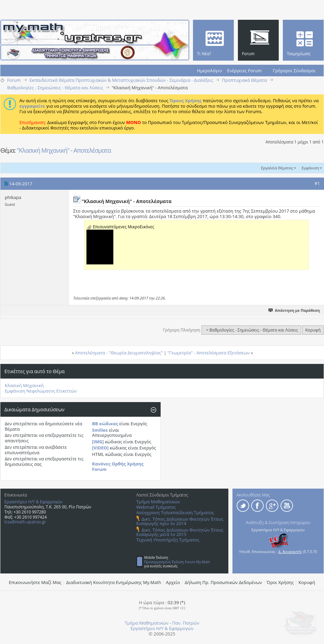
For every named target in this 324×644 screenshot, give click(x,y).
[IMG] (98, 442)
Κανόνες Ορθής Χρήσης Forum (118, 466)
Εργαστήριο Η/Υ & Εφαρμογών (34, 502)
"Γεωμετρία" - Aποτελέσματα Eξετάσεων (208, 353)
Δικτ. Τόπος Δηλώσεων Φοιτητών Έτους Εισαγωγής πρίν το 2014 (180, 521)
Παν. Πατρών (186, 623)
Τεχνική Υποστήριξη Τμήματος (168, 540)
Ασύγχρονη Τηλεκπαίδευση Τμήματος (175, 512)
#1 (317, 183)
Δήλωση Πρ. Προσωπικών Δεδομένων (223, 582)
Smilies (100, 430)
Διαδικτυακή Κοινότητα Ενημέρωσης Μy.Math (114, 582)
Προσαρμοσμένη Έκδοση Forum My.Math (177, 562)
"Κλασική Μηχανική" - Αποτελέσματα (64, 150)
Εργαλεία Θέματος (277, 168)
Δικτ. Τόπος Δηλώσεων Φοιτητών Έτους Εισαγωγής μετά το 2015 (180, 532)
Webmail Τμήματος (156, 507)
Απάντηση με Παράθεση (295, 310)
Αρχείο (173, 582)
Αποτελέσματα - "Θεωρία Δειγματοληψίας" (119, 353)
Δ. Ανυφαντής (290, 551)
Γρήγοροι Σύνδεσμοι (294, 71)
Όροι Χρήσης (280, 582)
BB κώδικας (105, 424)
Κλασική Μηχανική (24, 385)
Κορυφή (313, 330)
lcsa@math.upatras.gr (25, 522)
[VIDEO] (101, 448)
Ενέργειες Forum (244, 71)
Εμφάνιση (310, 168)
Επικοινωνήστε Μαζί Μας (35, 582)
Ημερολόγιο (209, 71)
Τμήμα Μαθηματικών (158, 502)
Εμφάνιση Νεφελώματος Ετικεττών (41, 391)
